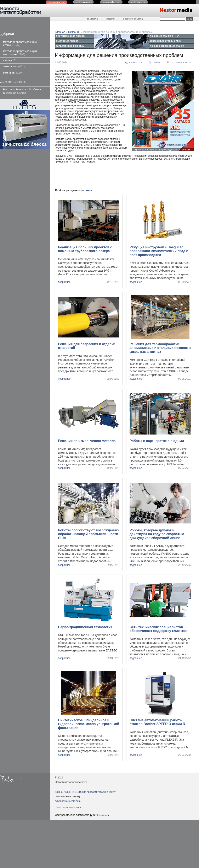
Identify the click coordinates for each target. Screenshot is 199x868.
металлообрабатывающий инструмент (20, 53)
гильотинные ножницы (70, 46)
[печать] (155, 63)
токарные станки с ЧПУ (165, 36)
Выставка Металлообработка (22, 91)
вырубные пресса (67, 41)
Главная (60, 32)
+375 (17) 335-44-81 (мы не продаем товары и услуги (86, 792)
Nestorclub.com (101, 815)
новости (110, 19)
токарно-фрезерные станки (167, 46)
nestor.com (57, 2)
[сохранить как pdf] (179, 63)
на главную (92, 19)
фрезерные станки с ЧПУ (166, 41)
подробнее (64, 282)
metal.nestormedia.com (68, 808)
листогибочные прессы (71, 36)
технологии (14, 66)
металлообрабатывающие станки (20, 43)
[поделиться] (134, 63)
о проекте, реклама (133, 19)
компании (13, 73)
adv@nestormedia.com (68, 801)
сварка (10, 60)
